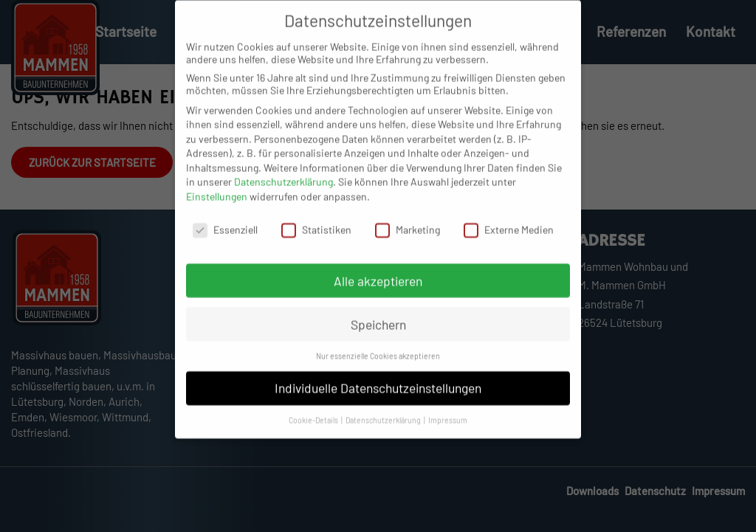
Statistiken (316, 242)
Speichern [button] (378, 336)
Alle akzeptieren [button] (378, 293)
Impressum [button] (448, 432)
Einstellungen (217, 208)
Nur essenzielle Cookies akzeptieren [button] (378, 369)
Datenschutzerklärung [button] (384, 432)
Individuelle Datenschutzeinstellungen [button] (378, 400)
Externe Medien (509, 242)
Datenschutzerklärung (283, 194)
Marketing (408, 242)
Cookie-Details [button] (314, 432)
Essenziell (225, 242)
